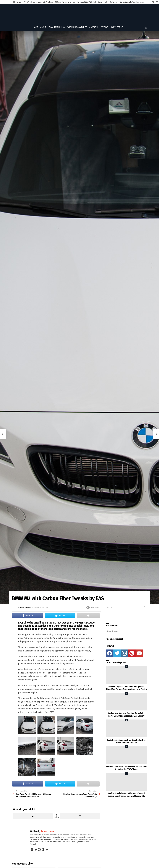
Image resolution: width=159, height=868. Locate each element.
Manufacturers (56, 28)
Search (145, 608)
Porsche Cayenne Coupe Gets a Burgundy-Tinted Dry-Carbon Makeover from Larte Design (126, 689)
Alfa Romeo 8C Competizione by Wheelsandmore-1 (127, 2)
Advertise (94, 28)
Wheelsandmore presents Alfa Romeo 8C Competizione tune (49, 2)
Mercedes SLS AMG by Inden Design (90, 2)
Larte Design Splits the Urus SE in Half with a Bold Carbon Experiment (126, 742)
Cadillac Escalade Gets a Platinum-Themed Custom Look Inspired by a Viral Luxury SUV (126, 795)
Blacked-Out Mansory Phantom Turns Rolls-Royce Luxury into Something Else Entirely (126, 715)
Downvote (80, 817)
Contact (104, 28)
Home (35, 28)
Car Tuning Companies (77, 28)
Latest (19, 2)
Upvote (33, 817)
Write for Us (117, 28)
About (43, 28)
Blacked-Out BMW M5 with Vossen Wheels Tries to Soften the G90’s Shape (126, 769)
